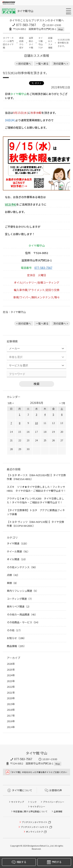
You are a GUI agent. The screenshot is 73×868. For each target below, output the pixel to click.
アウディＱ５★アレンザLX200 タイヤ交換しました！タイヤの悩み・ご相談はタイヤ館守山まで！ (35, 500)
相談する (19, 862)
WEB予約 (11, 204)
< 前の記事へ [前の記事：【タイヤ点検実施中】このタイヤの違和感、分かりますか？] (24, 64)
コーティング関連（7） (20, 599)
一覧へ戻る (42, 64)
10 (36, 423)
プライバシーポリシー (54, 802)
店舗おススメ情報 (50, 43)
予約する (54, 862)
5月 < (11, 403)
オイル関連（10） (17, 559)
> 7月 (62, 403)
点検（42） (13, 575)
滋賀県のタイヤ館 (31, 43)
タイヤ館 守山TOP (40, 43)
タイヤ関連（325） (18, 543)
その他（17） (15, 630)
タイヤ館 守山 (25, 11)
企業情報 (58, 811)
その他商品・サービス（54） (23, 622)
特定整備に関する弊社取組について (30, 811)
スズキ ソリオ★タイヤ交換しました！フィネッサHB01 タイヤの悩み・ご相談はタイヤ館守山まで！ (36, 489)
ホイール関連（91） (18, 551)
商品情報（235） (16, 646)
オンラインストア (34, 832)
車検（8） (13, 583)
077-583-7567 (26, 25)
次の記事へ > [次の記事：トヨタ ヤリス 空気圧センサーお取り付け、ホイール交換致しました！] (61, 64)
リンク (33, 802)
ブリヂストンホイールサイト (35, 827)
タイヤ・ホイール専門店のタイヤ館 (8, 43)
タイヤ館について (20, 790)
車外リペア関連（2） (19, 606)
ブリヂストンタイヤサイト (34, 822)
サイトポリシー (38, 806)
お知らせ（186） (16, 638)
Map (61, 29)
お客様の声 (53, 790)
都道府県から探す (21, 43)
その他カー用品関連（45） (22, 614)
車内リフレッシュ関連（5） (23, 591)
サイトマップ (18, 802)
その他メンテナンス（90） (22, 567)
